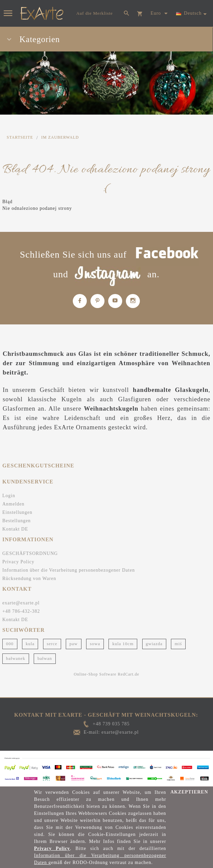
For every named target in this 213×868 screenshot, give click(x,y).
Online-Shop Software (95, 674)
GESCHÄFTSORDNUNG (30, 553)
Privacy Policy (18, 562)
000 (10, 644)
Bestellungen (17, 521)
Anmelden (13, 504)
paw (74, 644)
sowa (95, 644)
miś (178, 644)
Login (9, 496)
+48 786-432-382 (21, 611)
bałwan (45, 658)
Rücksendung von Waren (29, 578)
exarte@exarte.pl (21, 603)
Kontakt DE (15, 529)
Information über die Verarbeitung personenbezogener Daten (69, 570)
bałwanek (16, 658)
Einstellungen (17, 512)
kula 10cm (123, 644)
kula (30, 644)
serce (52, 644)
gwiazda (154, 644)
